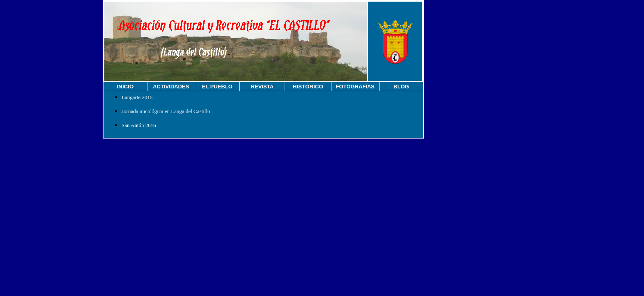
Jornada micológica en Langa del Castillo (166, 111)
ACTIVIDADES (171, 87)
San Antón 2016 (139, 125)
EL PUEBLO (217, 87)
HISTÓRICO (308, 87)
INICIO (125, 87)
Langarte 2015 (137, 97)
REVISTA (262, 87)
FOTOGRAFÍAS (355, 87)
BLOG (401, 87)
